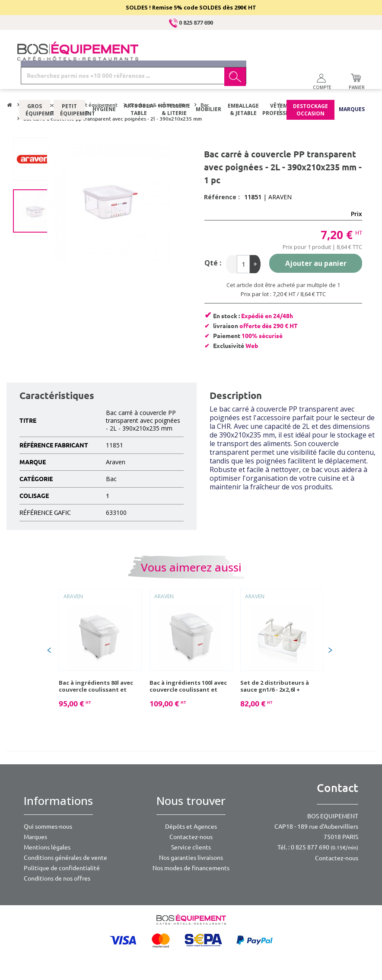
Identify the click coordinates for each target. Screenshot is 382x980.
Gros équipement (35, 84)
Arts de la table (139, 84)
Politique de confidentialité (62, 868)
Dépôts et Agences (191, 827)
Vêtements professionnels (281, 84)
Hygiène (104, 84)
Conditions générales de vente (65, 858)
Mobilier (209, 84)
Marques (352, 84)
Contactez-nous (191, 837)
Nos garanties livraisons (191, 858)
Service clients (191, 847)
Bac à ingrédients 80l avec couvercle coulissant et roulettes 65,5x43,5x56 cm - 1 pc (99, 686)
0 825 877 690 (191, 22)
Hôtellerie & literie (174, 84)
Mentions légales (47, 847)
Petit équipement (69, 84)
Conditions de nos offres (57, 878)
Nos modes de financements (191, 868)
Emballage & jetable (243, 84)
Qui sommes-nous (48, 827)
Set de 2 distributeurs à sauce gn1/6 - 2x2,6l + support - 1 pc (275, 686)
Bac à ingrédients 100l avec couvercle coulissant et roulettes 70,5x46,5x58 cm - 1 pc (190, 686)
